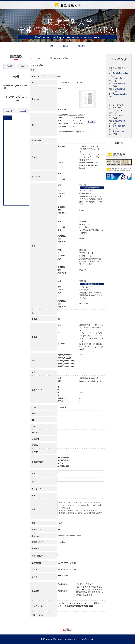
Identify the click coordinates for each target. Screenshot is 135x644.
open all (9, 111)
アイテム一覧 (47, 58)
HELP (66, 46)
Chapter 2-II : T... (119, 110)
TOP (52, 46)
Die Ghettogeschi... (120, 73)
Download (92, 122)
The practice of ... (120, 94)
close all (23, 111)
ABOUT (81, 46)
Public (8, 117)
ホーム (33, 58)
